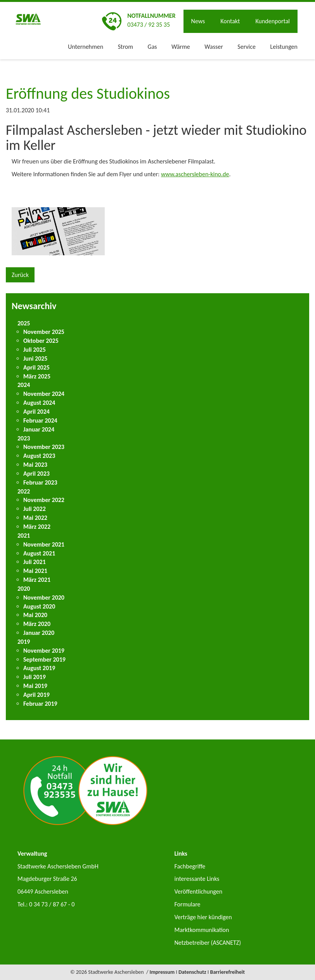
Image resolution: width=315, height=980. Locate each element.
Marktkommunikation (202, 930)
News (198, 21)
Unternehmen (86, 47)
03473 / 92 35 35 (149, 25)
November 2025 (44, 332)
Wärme (181, 47)
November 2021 (44, 544)
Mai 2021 (35, 571)
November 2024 (44, 394)
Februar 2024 (40, 420)
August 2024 (39, 403)
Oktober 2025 (41, 341)
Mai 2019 (35, 686)
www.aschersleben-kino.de (195, 174)
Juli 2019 (35, 677)
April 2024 (36, 412)
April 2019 (36, 695)
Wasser (214, 47)
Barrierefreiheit (228, 972)
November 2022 (44, 500)
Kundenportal (273, 21)
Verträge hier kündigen (203, 917)
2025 (24, 323)
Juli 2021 (35, 562)
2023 (24, 438)
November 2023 (44, 447)
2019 (24, 642)
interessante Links (197, 879)
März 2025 (37, 376)
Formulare (187, 904)
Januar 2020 (39, 633)
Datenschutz (192, 972)
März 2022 (37, 527)
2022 (24, 491)
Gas (152, 47)
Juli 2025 (35, 350)
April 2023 (36, 474)
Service (247, 47)
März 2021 (37, 580)
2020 (24, 589)
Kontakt (230, 21)
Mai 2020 (35, 615)
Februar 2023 (40, 482)
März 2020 (37, 624)
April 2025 (36, 367)
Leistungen (284, 47)
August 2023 (39, 456)
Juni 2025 (35, 358)
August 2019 (39, 668)
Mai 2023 (35, 465)
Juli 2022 (35, 509)
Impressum (162, 972)
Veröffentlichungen (198, 891)
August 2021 (39, 553)
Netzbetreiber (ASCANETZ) (208, 943)
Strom (125, 47)
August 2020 (39, 606)
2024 (24, 385)
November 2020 (44, 597)
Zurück (20, 275)
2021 (24, 536)
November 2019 (44, 651)
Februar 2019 (40, 704)
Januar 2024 (39, 429)
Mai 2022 (35, 518)
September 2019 (44, 659)
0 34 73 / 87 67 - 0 (52, 904)
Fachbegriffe (190, 866)
